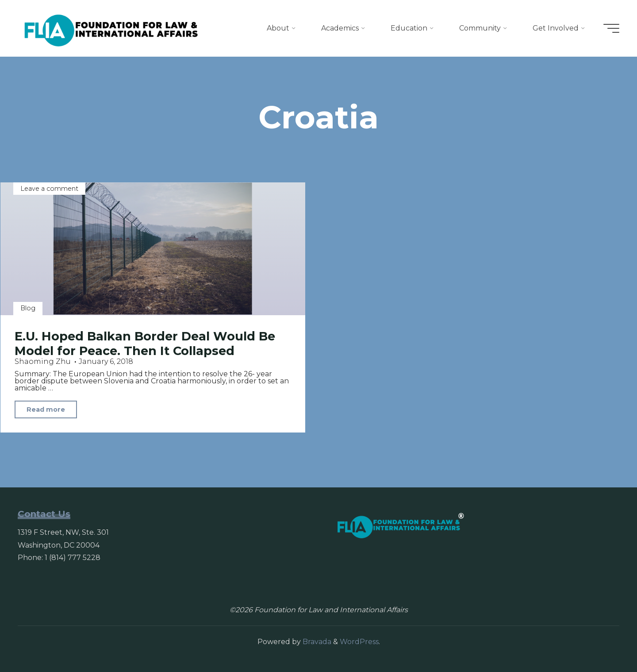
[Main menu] (611, 28)
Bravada (316, 642)
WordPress (359, 642)
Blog (28, 308)
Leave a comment (49, 189)
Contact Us (44, 514)
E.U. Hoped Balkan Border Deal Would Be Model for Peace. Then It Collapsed (145, 344)
